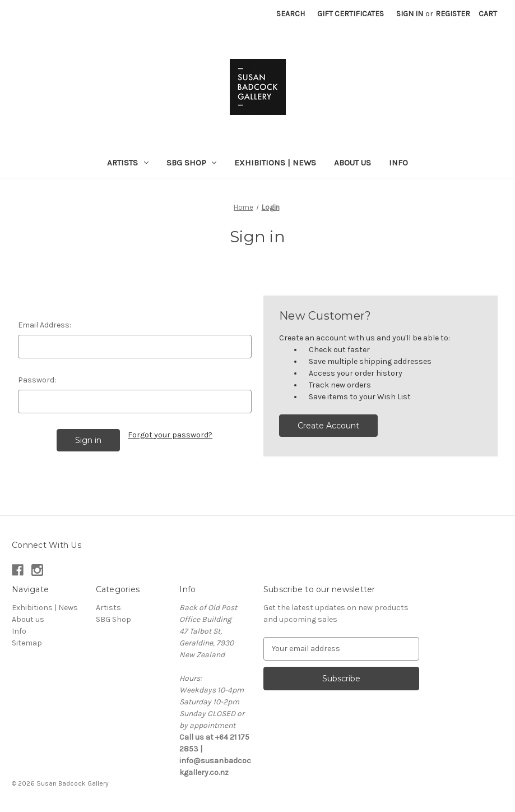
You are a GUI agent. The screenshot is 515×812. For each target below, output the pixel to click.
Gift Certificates (351, 14)
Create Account (328, 426)
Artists (128, 163)
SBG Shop (192, 163)
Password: (37, 380)
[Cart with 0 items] (488, 14)
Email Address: (45, 325)
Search (291, 14)
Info (398, 163)
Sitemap (27, 643)
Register (453, 14)
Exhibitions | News (275, 163)
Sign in (410, 14)
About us (352, 163)
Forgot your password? (170, 435)
